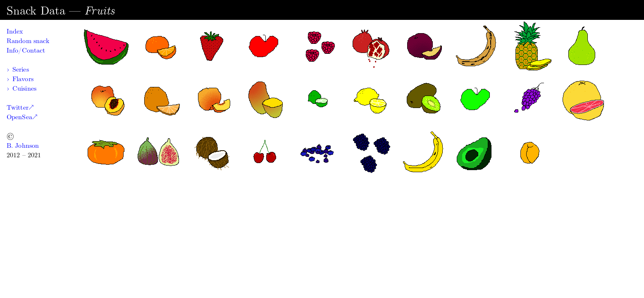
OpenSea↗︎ (22, 117)
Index (15, 31)
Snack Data (36, 11)
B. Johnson (23, 145)
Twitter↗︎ (20, 107)
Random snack (28, 41)
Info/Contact (26, 50)
